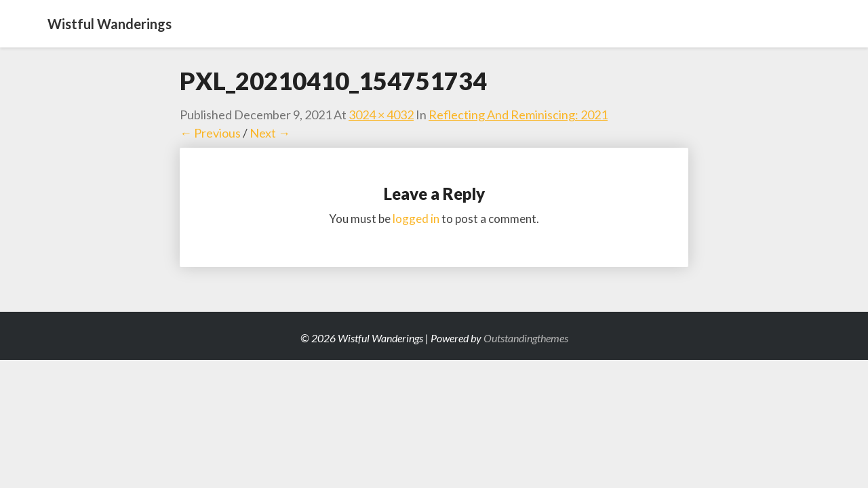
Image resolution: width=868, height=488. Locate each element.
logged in (416, 219)
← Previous (210, 133)
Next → (270, 133)
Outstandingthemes (526, 338)
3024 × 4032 (381, 115)
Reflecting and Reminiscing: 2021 (518, 115)
